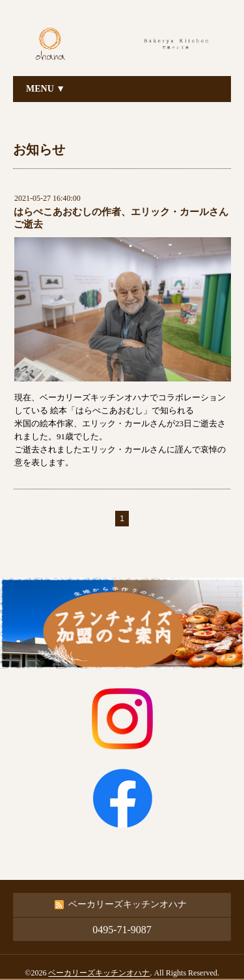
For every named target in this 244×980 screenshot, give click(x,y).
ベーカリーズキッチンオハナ (99, 973)
